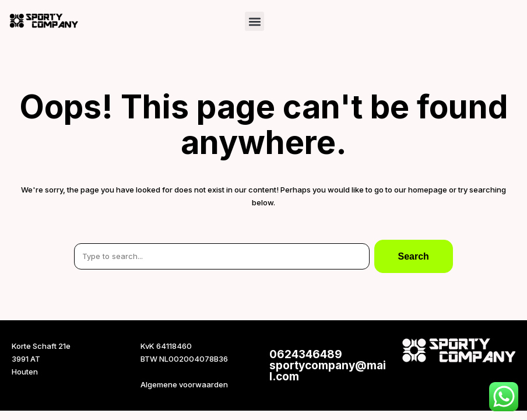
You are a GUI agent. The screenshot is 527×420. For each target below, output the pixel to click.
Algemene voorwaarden (184, 384)
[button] (254, 21)
